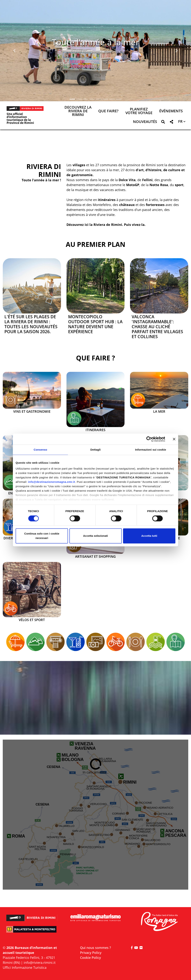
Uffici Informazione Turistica (25, 967)
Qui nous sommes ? (95, 948)
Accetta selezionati (95, 536)
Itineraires (95, 430)
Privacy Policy (91, 953)
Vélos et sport (32, 620)
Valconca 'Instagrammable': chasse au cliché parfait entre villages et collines (157, 327)
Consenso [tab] (40, 450)
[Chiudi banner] (174, 439)
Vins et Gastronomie (32, 412)
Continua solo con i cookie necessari (42, 536)
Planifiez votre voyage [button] (139, 111)
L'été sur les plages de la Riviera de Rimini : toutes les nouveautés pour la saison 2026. (31, 324)
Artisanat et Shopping (95, 557)
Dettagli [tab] (95, 450)
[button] (14, 51)
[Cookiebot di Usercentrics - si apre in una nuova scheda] (149, 439)
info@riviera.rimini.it (40, 963)
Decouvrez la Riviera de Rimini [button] (78, 111)
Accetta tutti (149, 536)
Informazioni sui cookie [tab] (151, 450)
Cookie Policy (90, 958)
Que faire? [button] (108, 111)
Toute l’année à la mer (95, 42)
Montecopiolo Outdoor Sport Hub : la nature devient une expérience (95, 324)
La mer (159, 412)
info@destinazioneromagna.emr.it (52, 482)
